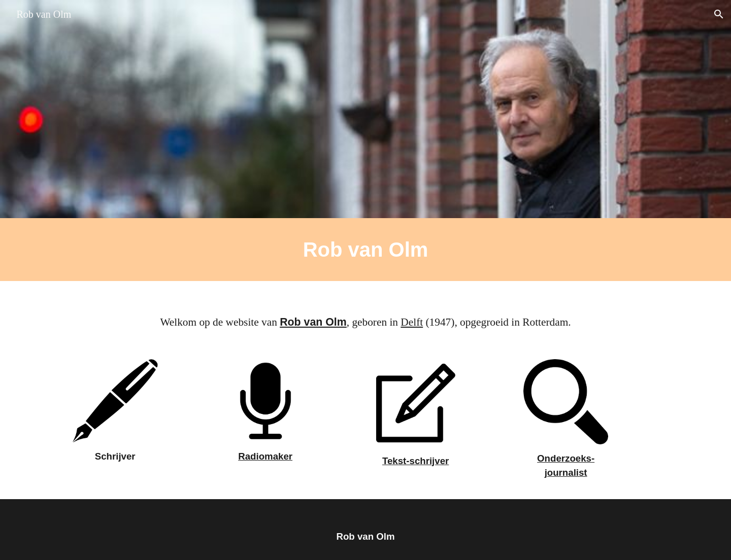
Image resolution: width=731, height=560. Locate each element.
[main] (365, 250)
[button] (719, 14)
